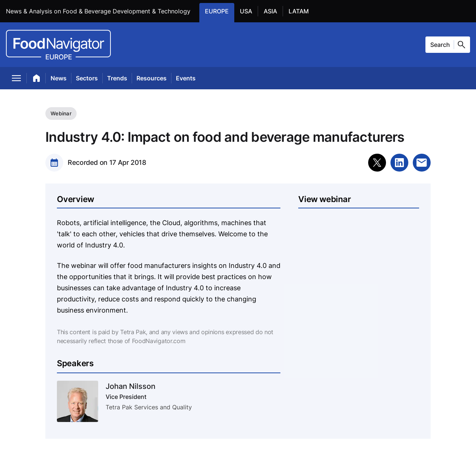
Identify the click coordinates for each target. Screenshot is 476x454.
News (59, 78)
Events (186, 78)
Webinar (61, 113)
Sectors (87, 78)
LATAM (301, 11)
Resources (152, 78)
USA (249, 11)
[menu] (17, 80)
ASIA (273, 11)
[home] (37, 80)
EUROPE (220, 11)
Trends (117, 78)
